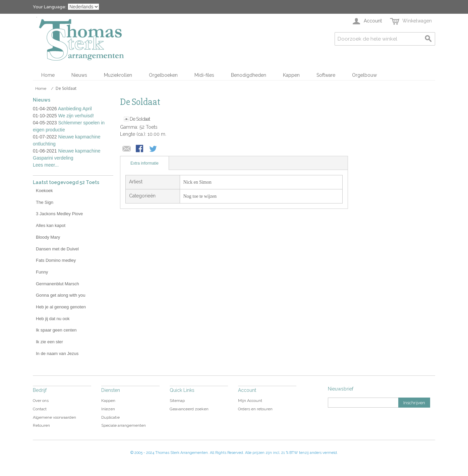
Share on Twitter (154, 149)
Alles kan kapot (51, 225)
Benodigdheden (249, 75)
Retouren (41, 425)
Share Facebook (140, 149)
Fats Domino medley (56, 260)
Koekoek (44, 191)
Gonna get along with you (61, 295)
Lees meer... (46, 165)
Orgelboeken (163, 75)
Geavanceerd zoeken (189, 409)
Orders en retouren (255, 409)
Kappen (291, 75)
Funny (42, 272)
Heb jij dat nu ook (53, 319)
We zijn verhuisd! (76, 116)
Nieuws (79, 75)
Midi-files (204, 75)
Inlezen (108, 409)
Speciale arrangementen (124, 425)
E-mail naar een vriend (127, 149)
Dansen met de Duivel (57, 249)
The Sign (45, 202)
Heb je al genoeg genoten (61, 307)
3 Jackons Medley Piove (59, 214)
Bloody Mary (48, 237)
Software (326, 75)
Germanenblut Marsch (57, 284)
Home (48, 75)
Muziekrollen (118, 75)
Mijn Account (250, 401)
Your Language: (50, 7)
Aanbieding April (75, 109)
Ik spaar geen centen (56, 330)
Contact (40, 409)
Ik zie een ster (49, 342)
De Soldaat (140, 119)
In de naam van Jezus (57, 353)
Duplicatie (110, 417)
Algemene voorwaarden (54, 417)
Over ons (41, 401)
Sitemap (177, 401)
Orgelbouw (364, 75)
